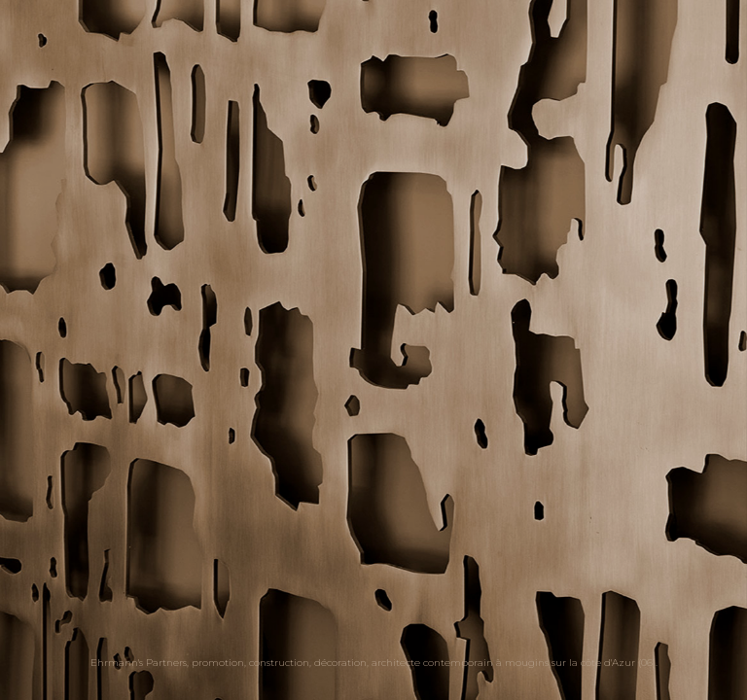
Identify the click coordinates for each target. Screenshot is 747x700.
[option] (373, 350)
